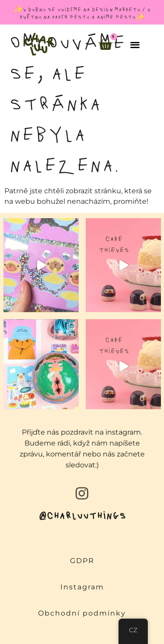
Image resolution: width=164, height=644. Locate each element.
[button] (135, 44)
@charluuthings (82, 515)
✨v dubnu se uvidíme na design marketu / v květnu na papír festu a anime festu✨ (82, 13)
